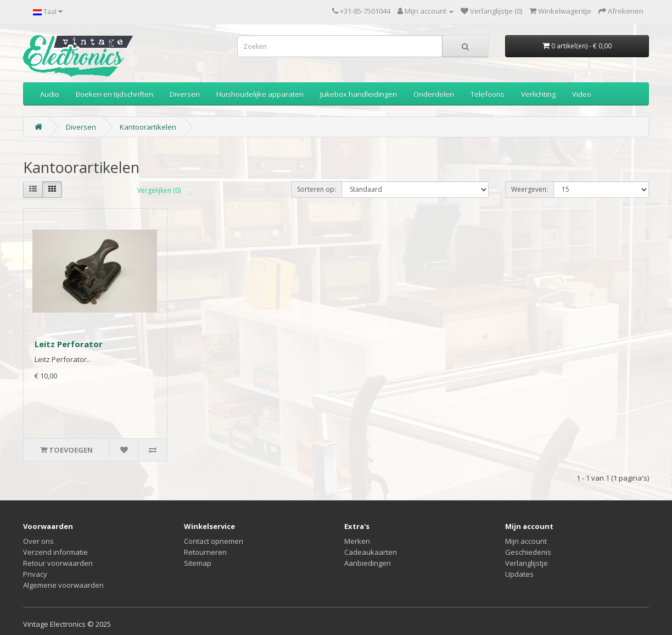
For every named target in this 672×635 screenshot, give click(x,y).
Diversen (185, 94)
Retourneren (205, 552)
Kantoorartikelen (148, 127)
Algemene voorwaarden (63, 585)
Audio (50, 94)
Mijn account (526, 541)
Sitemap (198, 563)
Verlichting (538, 94)
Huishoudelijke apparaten (260, 94)
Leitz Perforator (69, 344)
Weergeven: (530, 189)
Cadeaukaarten (371, 552)
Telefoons (488, 94)
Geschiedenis (528, 552)
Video (582, 94)
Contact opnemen (214, 541)
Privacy (35, 574)
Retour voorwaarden (58, 563)
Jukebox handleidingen (359, 94)
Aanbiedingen (368, 563)
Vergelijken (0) (159, 190)
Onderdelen (434, 94)
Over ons (38, 541)
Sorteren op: (317, 189)
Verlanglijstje (527, 563)
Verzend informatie (55, 552)
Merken (357, 541)
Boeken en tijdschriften (114, 94)
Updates (519, 574)
